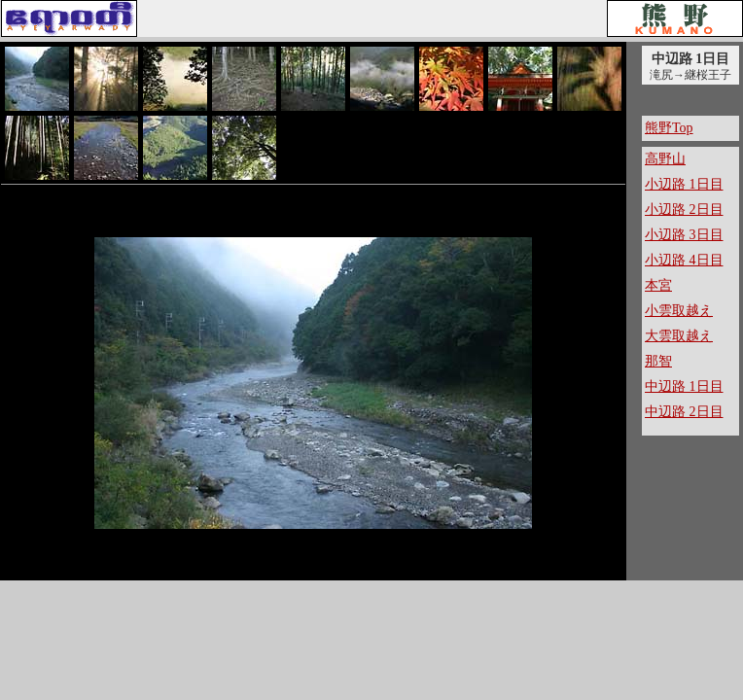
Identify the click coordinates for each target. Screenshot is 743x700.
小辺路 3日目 (684, 235)
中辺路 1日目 (684, 386)
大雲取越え (679, 336)
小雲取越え (679, 311)
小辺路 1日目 (684, 184)
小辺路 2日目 (684, 210)
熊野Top (669, 128)
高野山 (665, 159)
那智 (658, 361)
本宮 (658, 285)
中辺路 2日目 (684, 412)
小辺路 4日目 (684, 260)
